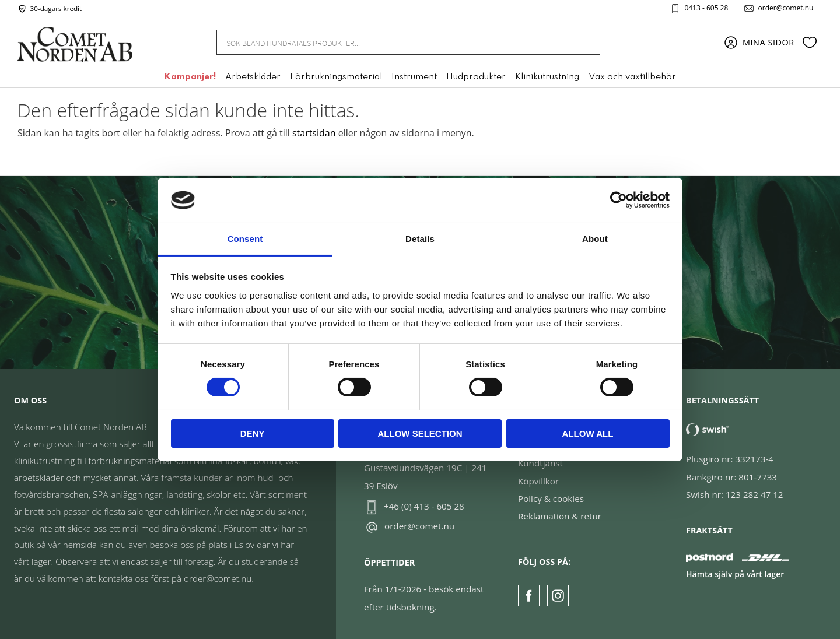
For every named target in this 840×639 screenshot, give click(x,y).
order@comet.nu (785, 8)
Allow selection (420, 433)
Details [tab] (420, 239)
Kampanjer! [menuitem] (190, 78)
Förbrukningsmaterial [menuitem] (336, 78)
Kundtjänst (540, 463)
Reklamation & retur (560, 516)
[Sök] (584, 42)
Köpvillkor (538, 481)
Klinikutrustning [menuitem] (547, 78)
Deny (253, 433)
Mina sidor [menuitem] (769, 42)
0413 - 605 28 (706, 8)
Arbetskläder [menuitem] (253, 78)
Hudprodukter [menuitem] (476, 78)
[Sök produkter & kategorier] (394, 42)
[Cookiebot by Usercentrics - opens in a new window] (619, 200)
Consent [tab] (245, 239)
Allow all (588, 433)
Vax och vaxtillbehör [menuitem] (632, 78)
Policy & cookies (551, 498)
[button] (810, 43)
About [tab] (595, 239)
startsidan (314, 133)
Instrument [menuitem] (414, 78)
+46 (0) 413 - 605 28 (424, 506)
